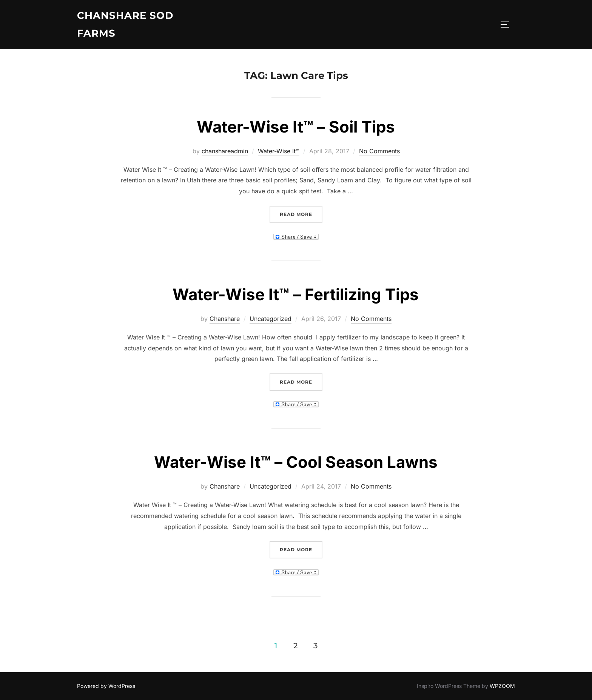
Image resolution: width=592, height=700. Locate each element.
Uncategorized (271, 319)
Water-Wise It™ (279, 151)
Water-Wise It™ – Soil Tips (296, 127)
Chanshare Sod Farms (125, 24)
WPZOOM (502, 686)
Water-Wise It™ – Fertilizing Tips (296, 294)
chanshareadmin (225, 151)
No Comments (379, 151)
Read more (301, 214)
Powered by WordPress (106, 686)
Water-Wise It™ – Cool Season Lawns (296, 462)
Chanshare (225, 319)
